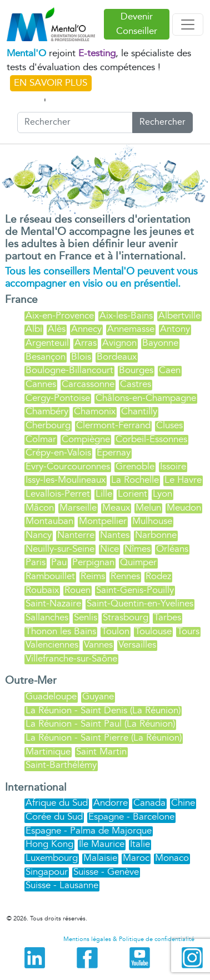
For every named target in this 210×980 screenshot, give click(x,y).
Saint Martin (101, 751)
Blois (81, 357)
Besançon (46, 357)
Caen (170, 370)
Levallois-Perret (58, 494)
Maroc (136, 858)
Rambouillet (50, 576)
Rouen (77, 590)
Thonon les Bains (61, 631)
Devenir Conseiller (137, 24)
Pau (59, 562)
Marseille (78, 508)
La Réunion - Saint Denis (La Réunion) (103, 710)
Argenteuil (47, 343)
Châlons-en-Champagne (146, 398)
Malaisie (100, 858)
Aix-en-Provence (60, 315)
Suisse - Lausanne (62, 885)
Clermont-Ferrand (113, 425)
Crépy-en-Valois (58, 452)
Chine (183, 803)
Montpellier (103, 521)
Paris (36, 562)
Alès (57, 329)
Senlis (86, 617)
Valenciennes (52, 645)
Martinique (48, 751)
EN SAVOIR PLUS (51, 83)
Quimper (138, 562)
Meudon (184, 508)
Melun (148, 508)
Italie (140, 844)
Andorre (111, 803)
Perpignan (93, 562)
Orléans (172, 549)
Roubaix (42, 590)
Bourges (136, 370)
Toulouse (153, 631)
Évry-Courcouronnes (68, 466)
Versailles (137, 645)
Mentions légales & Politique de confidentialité (129, 939)
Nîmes (137, 549)
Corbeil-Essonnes (151, 439)
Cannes (41, 384)
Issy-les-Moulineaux (66, 480)
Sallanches (47, 617)
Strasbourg (126, 617)
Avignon (119, 343)
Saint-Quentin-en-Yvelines (140, 603)
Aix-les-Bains (126, 315)
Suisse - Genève (106, 872)
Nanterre (76, 535)
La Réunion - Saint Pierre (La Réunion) (104, 738)
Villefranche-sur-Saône (71, 658)
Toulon (116, 631)
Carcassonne (88, 384)
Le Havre (183, 480)
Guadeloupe (51, 696)
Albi (34, 329)
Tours (188, 631)
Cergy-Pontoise (58, 398)
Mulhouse (152, 521)
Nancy (39, 535)
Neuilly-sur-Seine (60, 549)
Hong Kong (49, 844)
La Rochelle (135, 480)
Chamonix (95, 411)
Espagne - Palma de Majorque (89, 830)
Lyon (162, 494)
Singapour (47, 872)
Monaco (172, 858)
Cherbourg (48, 425)
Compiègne (86, 439)
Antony (175, 329)
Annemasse (131, 329)
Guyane (98, 696)
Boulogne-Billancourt (69, 370)
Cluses (169, 425)
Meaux (116, 508)
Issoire (173, 466)
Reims (93, 576)
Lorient (132, 494)
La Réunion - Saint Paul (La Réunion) (100, 724)
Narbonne (156, 535)
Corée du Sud (54, 817)
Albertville (179, 315)
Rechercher (162, 122)
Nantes (115, 535)
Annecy (86, 329)
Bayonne (160, 343)
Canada (149, 803)
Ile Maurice (102, 844)
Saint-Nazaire (53, 603)
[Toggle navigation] (188, 24)
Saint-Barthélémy (61, 765)
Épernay (114, 452)
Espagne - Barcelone (131, 817)
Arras (86, 343)
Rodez (158, 576)
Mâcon (40, 508)
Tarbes (167, 617)
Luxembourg (52, 858)
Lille (104, 494)
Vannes (98, 645)
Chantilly (139, 411)
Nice (109, 549)
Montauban (49, 521)
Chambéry (47, 411)
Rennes (125, 576)
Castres (136, 384)
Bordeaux (117, 357)
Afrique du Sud (57, 803)
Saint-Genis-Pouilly (135, 590)
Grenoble (135, 466)
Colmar (41, 439)
